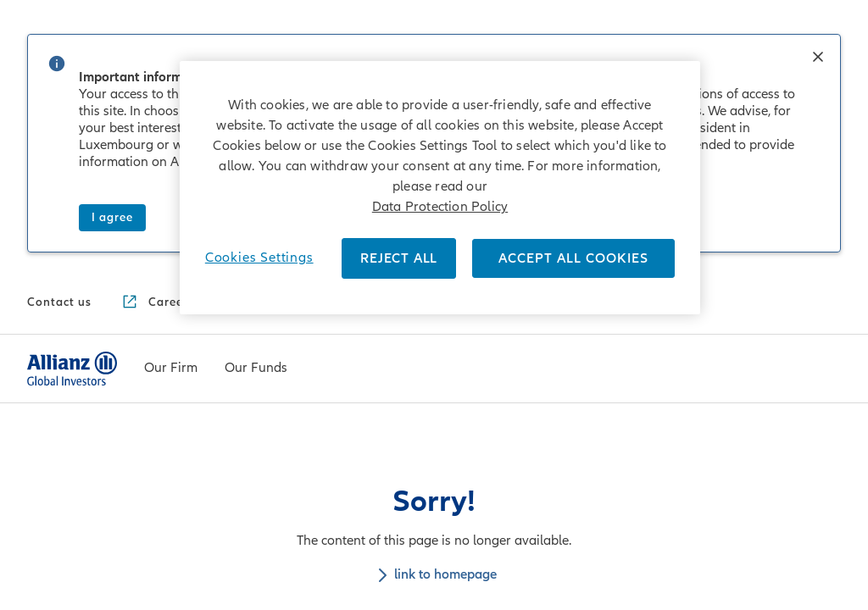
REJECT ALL (399, 258)
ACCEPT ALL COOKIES (573, 258)
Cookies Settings (259, 258)
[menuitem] (171, 109)
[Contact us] (59, 43)
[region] (440, 188)
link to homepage (434, 315)
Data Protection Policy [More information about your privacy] (440, 207)
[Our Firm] (171, 110)
